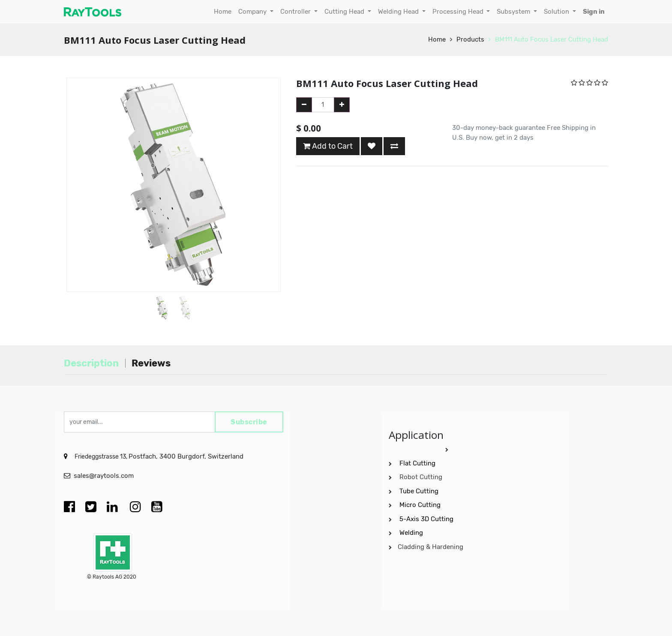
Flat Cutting (417, 463)
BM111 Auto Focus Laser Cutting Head (552, 39)
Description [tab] (91, 363)
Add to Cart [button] (328, 146)
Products (470, 39)
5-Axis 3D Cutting (427, 519)
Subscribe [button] (249, 422)
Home (437, 39)
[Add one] (342, 105)
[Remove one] (304, 105)
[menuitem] (223, 12)
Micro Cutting (421, 505)
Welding (411, 533)
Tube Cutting (420, 491)
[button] (80, 163)
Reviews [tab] (151, 363)
